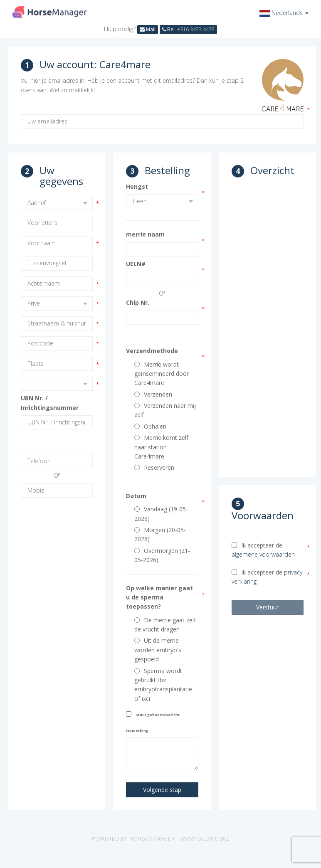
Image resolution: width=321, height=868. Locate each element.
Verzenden (153, 394)
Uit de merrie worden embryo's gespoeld (158, 650)
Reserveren (154, 467)
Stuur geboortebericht (158, 715)
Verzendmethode (152, 351)
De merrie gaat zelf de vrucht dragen (165, 625)
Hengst (137, 186)
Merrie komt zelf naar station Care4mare (161, 447)
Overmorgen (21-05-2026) (162, 555)
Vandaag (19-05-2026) (161, 514)
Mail (148, 29)
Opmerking (137, 731)
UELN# (136, 264)
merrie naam (145, 234)
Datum (136, 496)
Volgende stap (162, 790)
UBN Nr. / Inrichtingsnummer (50, 403)
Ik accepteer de (263, 550)
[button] (284, 13)
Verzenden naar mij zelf (165, 410)
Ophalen (150, 426)
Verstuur (267, 607)
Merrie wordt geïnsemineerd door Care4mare (162, 374)
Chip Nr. (138, 302)
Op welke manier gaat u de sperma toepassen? (159, 597)
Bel (188, 29)
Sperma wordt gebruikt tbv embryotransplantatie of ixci (163, 685)
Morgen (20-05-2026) (160, 534)
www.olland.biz (205, 839)
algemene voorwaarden (263, 554)
